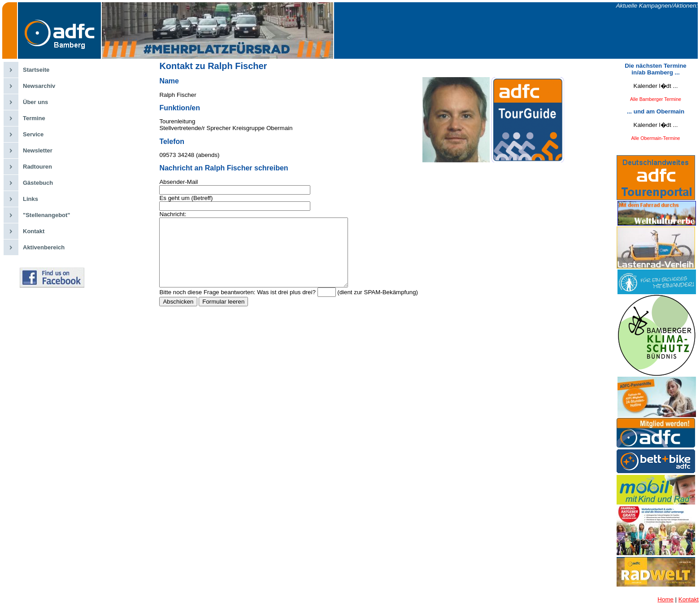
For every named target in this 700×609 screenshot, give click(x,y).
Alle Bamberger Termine (656, 99)
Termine (34, 118)
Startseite (36, 70)
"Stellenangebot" (47, 215)
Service (33, 134)
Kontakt (34, 231)
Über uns (35, 102)
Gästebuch (38, 183)
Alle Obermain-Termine (656, 138)
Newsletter (38, 150)
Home (665, 599)
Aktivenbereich (44, 247)
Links (30, 199)
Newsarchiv (39, 86)
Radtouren (37, 167)
